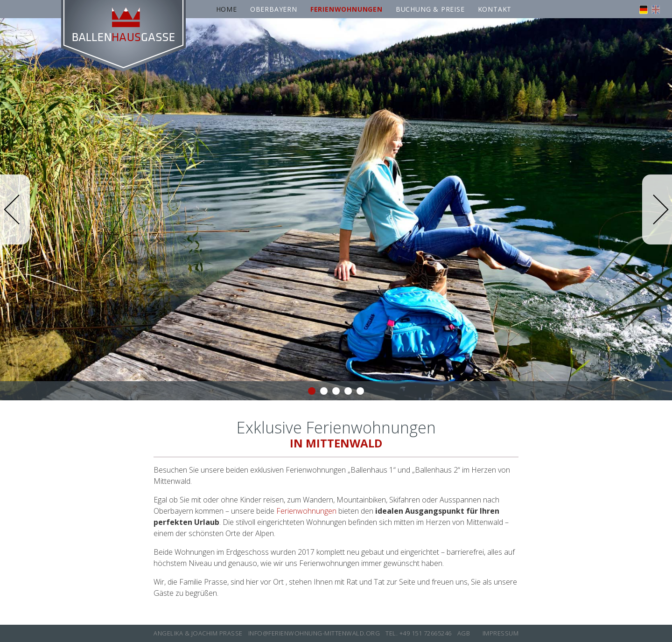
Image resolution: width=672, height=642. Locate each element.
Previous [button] (15, 209)
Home (227, 9)
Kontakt (495, 9)
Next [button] (657, 209)
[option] (336, 209)
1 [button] (312, 391)
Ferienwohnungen (306, 511)
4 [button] (348, 391)
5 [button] (360, 391)
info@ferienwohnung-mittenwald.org (314, 633)
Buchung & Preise (430, 9)
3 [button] (336, 391)
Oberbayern (274, 9)
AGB (464, 633)
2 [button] (324, 391)
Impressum (501, 633)
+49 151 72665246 (426, 633)
